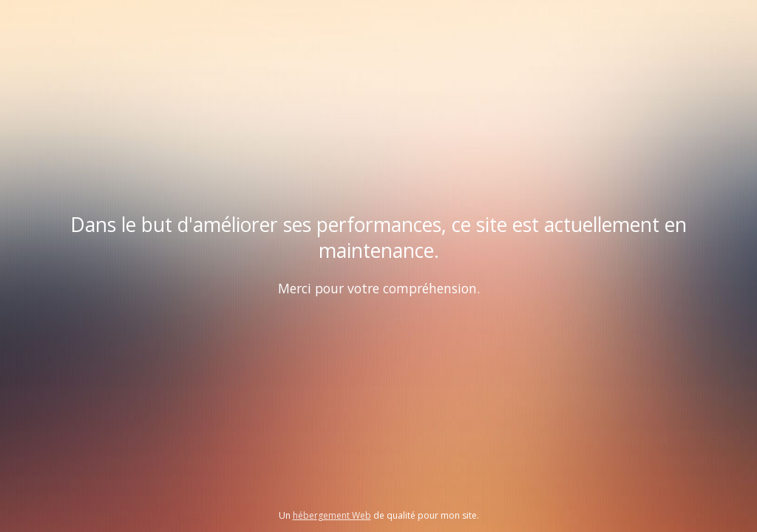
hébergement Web (332, 515)
